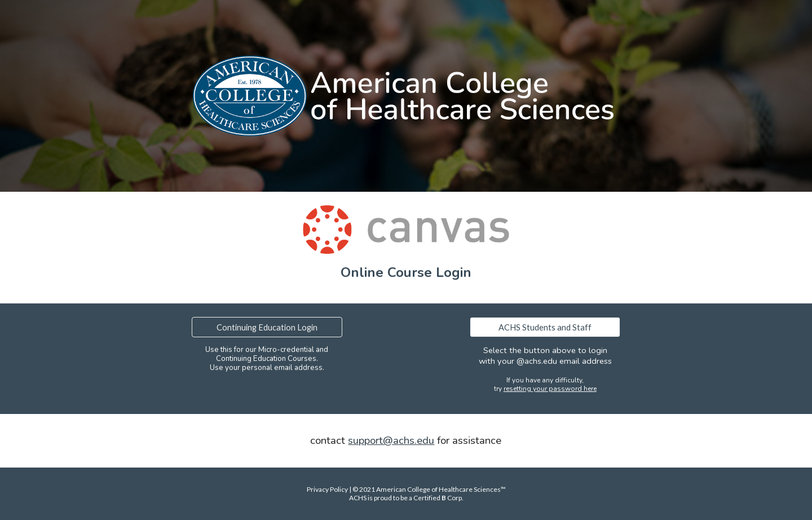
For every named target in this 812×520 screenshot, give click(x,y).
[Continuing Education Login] (267, 327)
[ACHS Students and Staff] (545, 327)
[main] (406, 272)
